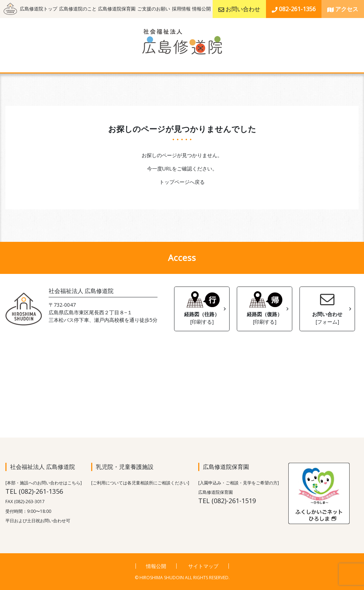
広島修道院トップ (39, 9)
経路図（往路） (202, 307)
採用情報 (181, 9)
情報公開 (201, 9)
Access (182, 258)
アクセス (343, 9)
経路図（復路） (265, 307)
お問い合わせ (239, 9)
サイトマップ (203, 566)
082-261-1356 (294, 9)
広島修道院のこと (78, 9)
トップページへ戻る (182, 182)
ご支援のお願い (154, 9)
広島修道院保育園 (117, 9)
